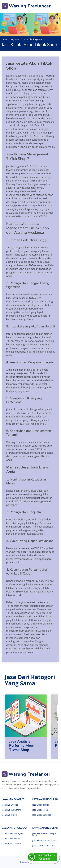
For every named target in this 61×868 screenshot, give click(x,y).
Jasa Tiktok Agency (32, 39)
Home (5, 39)
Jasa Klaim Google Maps (44, 841)
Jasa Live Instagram (11, 810)
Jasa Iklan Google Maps (44, 846)
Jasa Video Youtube (42, 815)
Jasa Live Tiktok (9, 815)
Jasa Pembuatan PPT (12, 844)
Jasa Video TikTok (41, 805)
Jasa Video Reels (40, 810)
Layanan (15, 39)
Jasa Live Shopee (10, 805)
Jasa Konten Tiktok (11, 838)
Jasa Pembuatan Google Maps (44, 834)
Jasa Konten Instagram (13, 833)
